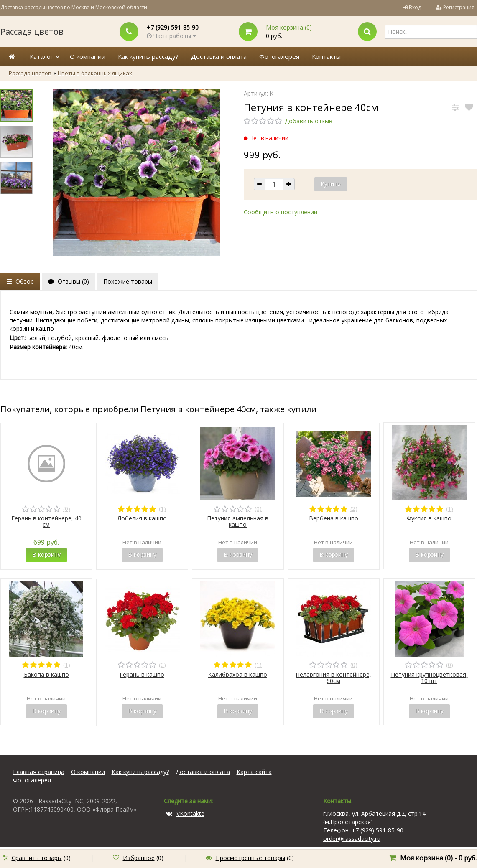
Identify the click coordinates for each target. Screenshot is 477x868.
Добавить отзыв (309, 121)
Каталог (41, 56)
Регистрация (459, 7)
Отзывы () (69, 281)
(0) (67, 509)
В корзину (46, 555)
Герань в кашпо (142, 674)
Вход (415, 7)
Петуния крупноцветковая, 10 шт (429, 678)
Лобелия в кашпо (142, 518)
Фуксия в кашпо (429, 518)
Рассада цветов (32, 32)
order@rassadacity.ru (352, 839)
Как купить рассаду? (148, 56)
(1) (162, 509)
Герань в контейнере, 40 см (46, 521)
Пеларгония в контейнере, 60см (333, 678)
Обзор (20, 281)
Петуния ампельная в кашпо (238, 521)
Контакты (326, 56)
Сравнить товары (37, 858)
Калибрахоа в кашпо (238, 674)
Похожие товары (128, 281)
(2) (354, 509)
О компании (88, 56)
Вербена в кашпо (334, 518)
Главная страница (39, 772)
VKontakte (185, 813)
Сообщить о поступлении (281, 212)
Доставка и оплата (219, 56)
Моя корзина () (289, 27)
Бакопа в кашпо (46, 674)
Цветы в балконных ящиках (95, 73)
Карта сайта (254, 772)
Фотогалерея (279, 56)
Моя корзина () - (438, 858)
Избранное (139, 858)
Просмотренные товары (250, 858)
